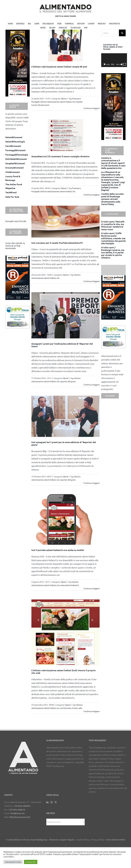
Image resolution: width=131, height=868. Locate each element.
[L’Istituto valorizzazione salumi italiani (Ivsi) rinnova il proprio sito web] (65, 632)
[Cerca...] (110, 33)
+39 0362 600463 (22, 806)
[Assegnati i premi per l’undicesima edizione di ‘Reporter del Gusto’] (65, 315)
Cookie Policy (83, 840)
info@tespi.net (17, 813)
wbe (80, 708)
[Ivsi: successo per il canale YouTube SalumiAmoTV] (65, 222)
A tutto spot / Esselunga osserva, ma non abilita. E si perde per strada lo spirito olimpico (113, 252)
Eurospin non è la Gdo (16, 221)
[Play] (105, 64)
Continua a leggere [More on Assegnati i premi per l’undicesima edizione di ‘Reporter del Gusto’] (92, 385)
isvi (58, 381)
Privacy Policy (98, 840)
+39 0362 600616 (17, 810)
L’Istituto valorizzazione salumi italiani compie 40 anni (59, 67)
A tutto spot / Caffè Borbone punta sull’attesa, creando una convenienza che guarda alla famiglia (113, 238)
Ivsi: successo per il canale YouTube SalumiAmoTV (57, 243)
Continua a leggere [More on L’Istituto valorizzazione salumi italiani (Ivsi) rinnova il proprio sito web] (92, 711)
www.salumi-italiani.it (70, 585)
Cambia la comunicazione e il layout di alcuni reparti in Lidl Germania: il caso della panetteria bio (113, 163)
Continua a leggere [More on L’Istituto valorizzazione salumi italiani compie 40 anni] (92, 108)
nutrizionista (66, 708)
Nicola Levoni (44, 105)
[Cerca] (122, 33)
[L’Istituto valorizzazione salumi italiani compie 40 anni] (65, 45)
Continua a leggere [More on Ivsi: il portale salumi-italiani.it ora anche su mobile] (92, 588)
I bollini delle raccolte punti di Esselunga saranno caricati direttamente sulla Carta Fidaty (112, 199)
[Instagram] (52, 802)
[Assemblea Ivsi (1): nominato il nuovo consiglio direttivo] (65, 135)
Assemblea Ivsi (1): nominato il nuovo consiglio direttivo (60, 156)
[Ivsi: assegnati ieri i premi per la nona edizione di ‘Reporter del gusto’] (65, 416)
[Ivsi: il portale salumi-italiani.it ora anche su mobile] (65, 519)
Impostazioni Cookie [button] (13, 862)
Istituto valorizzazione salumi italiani (56, 102)
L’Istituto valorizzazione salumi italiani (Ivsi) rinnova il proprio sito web (64, 672)
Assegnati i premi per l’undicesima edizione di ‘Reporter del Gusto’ (62, 345)
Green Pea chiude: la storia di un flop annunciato (15, 246)
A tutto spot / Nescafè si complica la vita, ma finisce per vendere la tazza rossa (113, 225)
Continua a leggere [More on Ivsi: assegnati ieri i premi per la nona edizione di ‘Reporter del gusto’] (92, 483)
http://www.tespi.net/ (20, 817)
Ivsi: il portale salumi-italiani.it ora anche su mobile (58, 550)
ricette (75, 708)
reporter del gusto (68, 381)
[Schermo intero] (124, 64)
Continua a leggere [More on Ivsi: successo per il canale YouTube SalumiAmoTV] (92, 281)
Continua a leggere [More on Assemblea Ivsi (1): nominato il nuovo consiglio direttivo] (92, 195)
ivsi (74, 102)
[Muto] (121, 64)
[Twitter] (56, 802)
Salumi (64, 98)
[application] (113, 60)
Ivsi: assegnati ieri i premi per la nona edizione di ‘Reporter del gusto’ (64, 443)
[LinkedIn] (47, 802)
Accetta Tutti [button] (31, 862)
